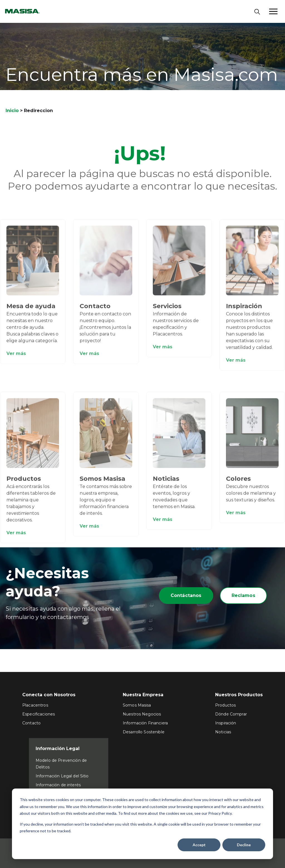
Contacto (95, 310)
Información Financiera (145, 723)
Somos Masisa (102, 482)
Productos (24, 482)
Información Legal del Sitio (62, 776)
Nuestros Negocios (142, 714)
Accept (199, 845)
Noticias (166, 482)
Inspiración (244, 310)
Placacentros (35, 705)
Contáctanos (186, 595)
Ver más (16, 357)
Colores (238, 482)
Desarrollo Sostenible (144, 732)
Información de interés (58, 785)
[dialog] (142, 824)
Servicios (167, 310)
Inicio (12, 111)
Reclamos (243, 595)
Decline (244, 845)
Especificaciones (39, 714)
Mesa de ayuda (31, 310)
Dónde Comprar (231, 714)
